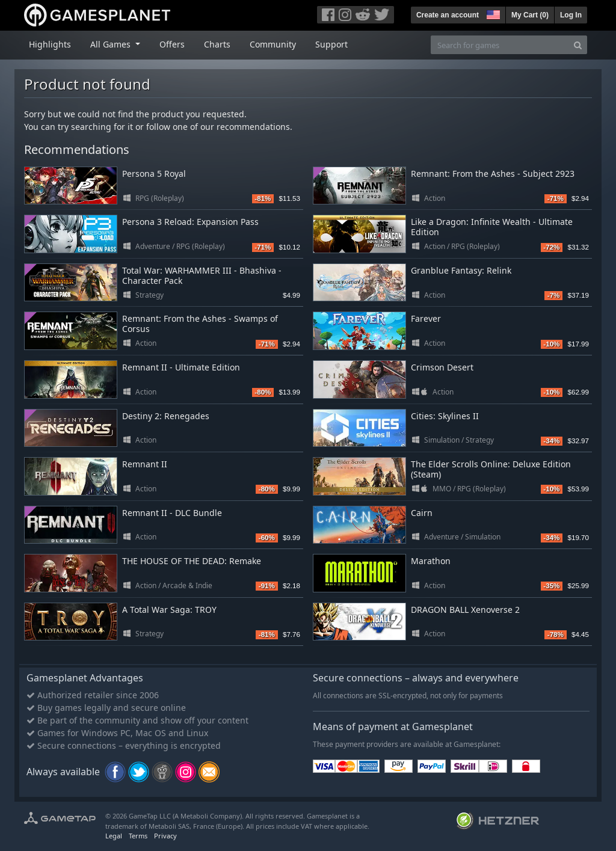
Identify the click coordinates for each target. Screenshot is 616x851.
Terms (138, 836)
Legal (114, 836)
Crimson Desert (442, 367)
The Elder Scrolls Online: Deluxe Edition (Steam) (491, 469)
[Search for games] (500, 45)
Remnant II (145, 464)
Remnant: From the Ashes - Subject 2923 (493, 174)
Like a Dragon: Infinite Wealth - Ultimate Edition (492, 227)
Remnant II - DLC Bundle (172, 513)
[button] (492, 13)
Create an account (448, 15)
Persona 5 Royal (154, 174)
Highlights (50, 44)
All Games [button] (112, 44)
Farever (426, 318)
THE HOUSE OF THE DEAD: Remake (192, 561)
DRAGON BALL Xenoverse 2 (465, 610)
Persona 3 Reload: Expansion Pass (190, 222)
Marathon (431, 561)
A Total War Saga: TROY (169, 610)
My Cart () (530, 15)
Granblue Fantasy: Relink (461, 270)
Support (331, 44)
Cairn (422, 513)
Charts (217, 44)
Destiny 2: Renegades (166, 416)
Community (273, 44)
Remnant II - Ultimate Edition (181, 367)
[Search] (578, 45)
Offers (172, 44)
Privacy (165, 836)
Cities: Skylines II (445, 416)
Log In (571, 15)
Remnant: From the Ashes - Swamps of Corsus (200, 324)
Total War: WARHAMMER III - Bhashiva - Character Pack (202, 275)
